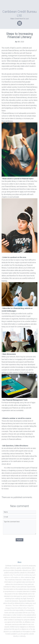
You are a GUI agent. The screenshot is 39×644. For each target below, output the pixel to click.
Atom (19, 562)
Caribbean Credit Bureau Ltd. (19, 13)
